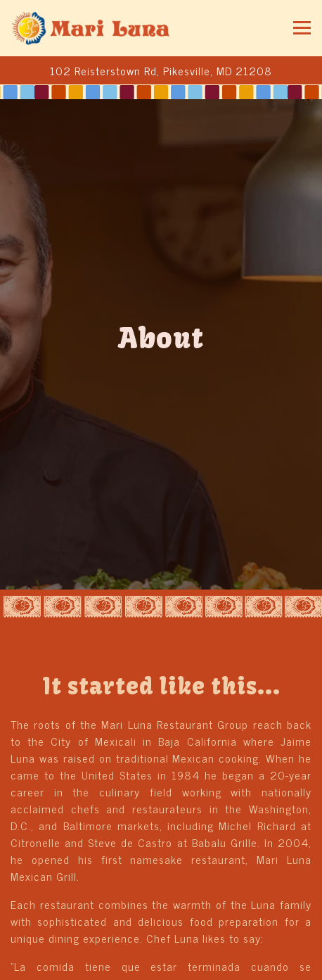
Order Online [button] (161, 963)
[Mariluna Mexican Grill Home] (91, 28)
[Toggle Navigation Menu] (302, 28)
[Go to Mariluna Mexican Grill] (161, 70)
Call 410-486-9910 (161, 929)
